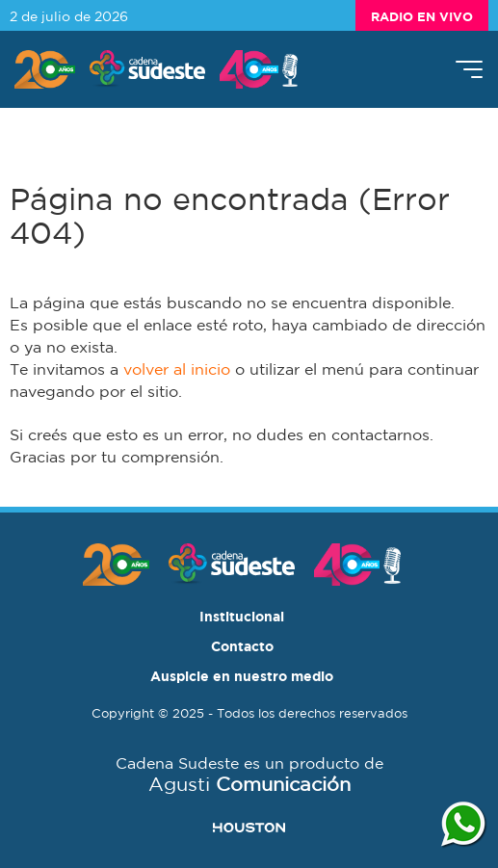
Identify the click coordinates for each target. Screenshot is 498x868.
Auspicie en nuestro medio (242, 676)
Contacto (242, 646)
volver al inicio (177, 369)
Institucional (242, 616)
